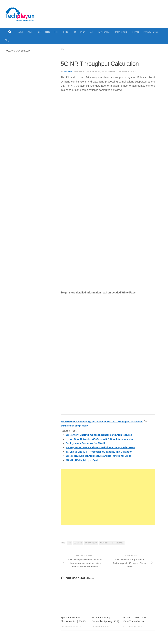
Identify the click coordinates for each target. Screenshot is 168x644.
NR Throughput (117, 542)
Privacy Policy (151, 32)
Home (20, 32)
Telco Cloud (121, 32)
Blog (7, 40)
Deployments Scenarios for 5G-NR (87, 443)
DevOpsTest (104, 32)
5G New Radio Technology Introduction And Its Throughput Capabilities (105, 421)
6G (39, 32)
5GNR (66, 32)
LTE (57, 32)
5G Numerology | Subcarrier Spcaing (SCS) (102, 621)
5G (62, 49)
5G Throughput (91, 542)
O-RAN (135, 32)
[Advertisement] (108, 496)
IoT (91, 32)
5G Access (78, 542)
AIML (30, 32)
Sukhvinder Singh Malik (81, 425)
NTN (47, 32)
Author (68, 71)
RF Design (80, 32)
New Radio (104, 542)
